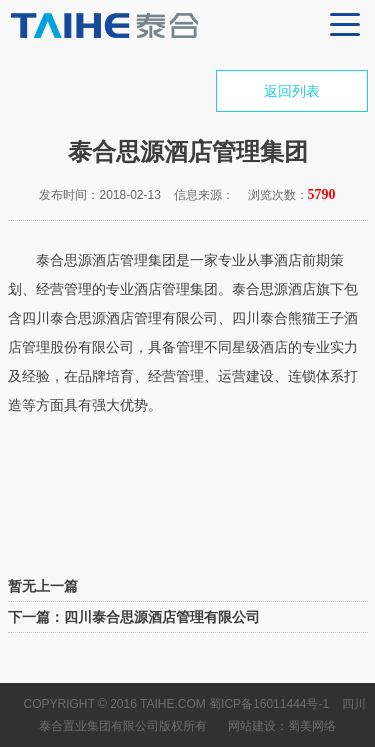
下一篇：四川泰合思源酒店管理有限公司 (134, 617)
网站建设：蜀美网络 (282, 726)
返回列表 (292, 91)
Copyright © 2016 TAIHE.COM (115, 704)
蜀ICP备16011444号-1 (269, 704)
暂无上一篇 (43, 586)
